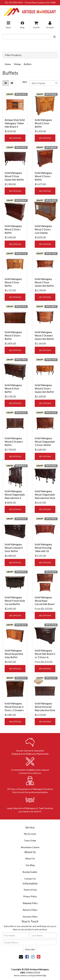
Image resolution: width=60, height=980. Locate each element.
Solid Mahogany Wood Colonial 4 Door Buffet (14, 548)
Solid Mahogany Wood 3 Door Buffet (13, 282)
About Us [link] (30, 858)
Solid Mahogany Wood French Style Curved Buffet (15, 601)
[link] (27, 957)
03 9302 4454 (16, 3)
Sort (25, 82)
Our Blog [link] (30, 865)
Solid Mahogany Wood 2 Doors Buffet (43, 176)
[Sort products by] (43, 83)
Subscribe (30, 949)
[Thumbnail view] (6, 83)
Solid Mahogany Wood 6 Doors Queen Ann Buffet (44, 388)
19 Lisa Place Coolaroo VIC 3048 (40, 3)
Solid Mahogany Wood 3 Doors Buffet (13, 335)
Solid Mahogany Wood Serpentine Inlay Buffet (14, 654)
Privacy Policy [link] (30, 896)
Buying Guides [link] (30, 872)
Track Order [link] (30, 841)
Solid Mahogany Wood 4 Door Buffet (13, 388)
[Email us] (21, 957)
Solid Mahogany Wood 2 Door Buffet (43, 123)
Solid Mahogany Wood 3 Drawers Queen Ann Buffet (44, 335)
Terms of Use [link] (30, 890)
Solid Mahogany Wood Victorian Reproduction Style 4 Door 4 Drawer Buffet (45, 710)
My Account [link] (30, 834)
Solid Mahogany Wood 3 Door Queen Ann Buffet (44, 282)
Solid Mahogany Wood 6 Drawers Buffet (14, 442)
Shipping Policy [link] (30, 903)
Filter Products (13, 55)
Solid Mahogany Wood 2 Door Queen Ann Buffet (14, 176)
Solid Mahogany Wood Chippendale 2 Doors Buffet (45, 442)
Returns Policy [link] (30, 910)
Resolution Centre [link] (30, 847)
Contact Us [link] (30, 879)
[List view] (12, 83)
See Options (15, 138)
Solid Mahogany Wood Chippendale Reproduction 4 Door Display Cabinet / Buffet (15, 498)
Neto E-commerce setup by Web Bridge (30, 975)
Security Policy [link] (30, 917)
